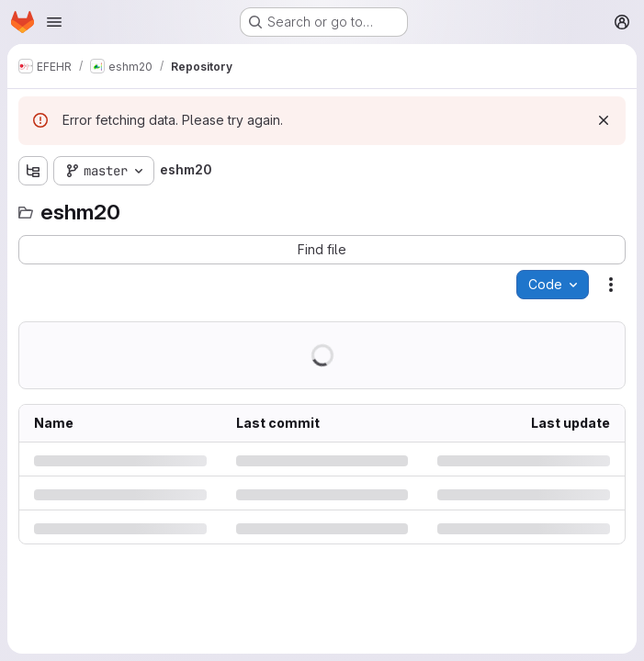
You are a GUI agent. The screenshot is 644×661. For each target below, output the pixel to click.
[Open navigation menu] (54, 22)
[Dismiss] (604, 120)
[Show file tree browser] (33, 171)
